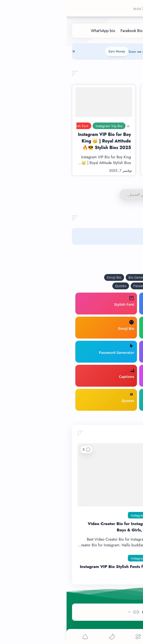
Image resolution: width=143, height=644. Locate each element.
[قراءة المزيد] (87, 171)
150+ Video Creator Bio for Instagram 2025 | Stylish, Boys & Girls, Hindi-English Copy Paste (73, 527)
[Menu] (71, 636)
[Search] (98, 636)
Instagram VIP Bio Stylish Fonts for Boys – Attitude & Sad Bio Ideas (69, 570)
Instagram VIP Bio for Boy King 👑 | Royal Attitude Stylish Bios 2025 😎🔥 (38, 141)
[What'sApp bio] (36, 31)
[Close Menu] (7, 51)
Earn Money (50, 51)
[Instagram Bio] (92, 31)
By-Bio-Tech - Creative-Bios (97, 612)
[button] (20, 450)
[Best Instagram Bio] (101, 515)
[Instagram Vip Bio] (42, 126)
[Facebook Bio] (65, 31)
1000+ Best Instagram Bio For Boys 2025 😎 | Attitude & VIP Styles (106, 141)
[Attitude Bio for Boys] (109, 126)
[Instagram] (72, 515)
